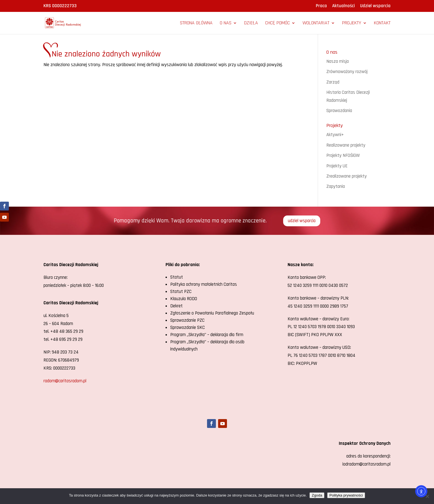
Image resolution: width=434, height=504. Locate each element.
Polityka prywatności (346, 495)
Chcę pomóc (277, 24)
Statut (177, 277)
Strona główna (196, 24)
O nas (226, 24)
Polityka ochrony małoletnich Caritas (204, 284)
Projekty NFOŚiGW (343, 155)
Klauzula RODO (184, 299)
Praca (321, 6)
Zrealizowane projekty (347, 176)
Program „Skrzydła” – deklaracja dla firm (207, 335)
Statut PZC (181, 292)
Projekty (352, 24)
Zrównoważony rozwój (347, 72)
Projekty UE (337, 166)
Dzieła (251, 24)
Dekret (176, 306)
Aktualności (343, 6)
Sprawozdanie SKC (188, 328)
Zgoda (317, 495)
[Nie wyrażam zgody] (427, 496)
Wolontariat (316, 24)
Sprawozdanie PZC (187, 320)
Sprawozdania (339, 111)
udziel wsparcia (302, 221)
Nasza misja (338, 61)
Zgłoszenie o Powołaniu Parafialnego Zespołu (212, 313)
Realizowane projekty (346, 145)
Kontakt (382, 24)
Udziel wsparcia (375, 6)
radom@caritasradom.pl (65, 381)
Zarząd (333, 82)
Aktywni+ (335, 135)
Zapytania (336, 186)
